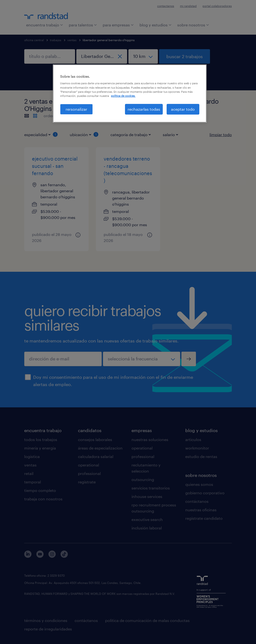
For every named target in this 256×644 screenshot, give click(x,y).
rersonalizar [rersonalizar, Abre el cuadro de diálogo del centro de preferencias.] (76, 109)
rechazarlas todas (144, 109)
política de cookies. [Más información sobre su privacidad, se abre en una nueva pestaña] (123, 96)
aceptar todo (183, 109)
